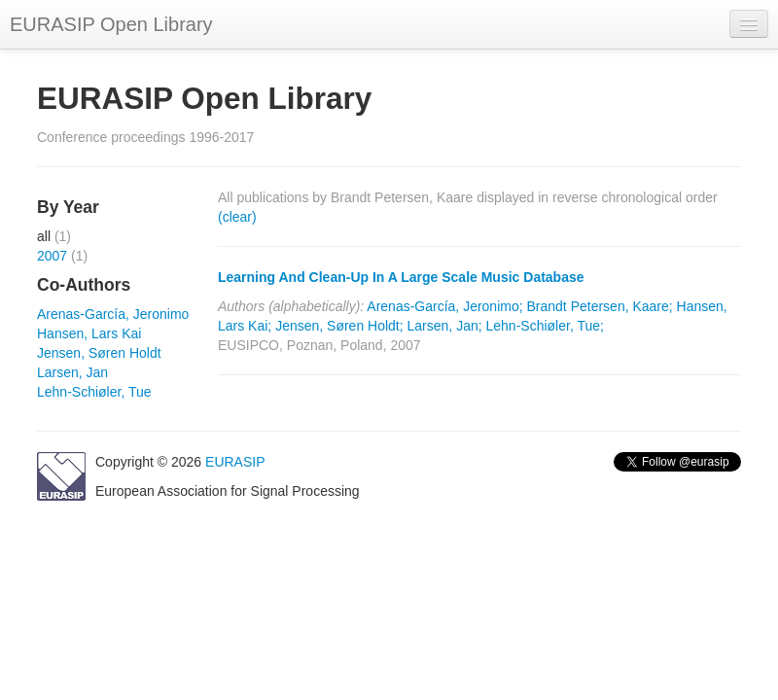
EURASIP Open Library (111, 24)
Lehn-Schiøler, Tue (94, 392)
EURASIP (235, 462)
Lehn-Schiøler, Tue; (545, 326)
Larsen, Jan (72, 372)
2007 (52, 256)
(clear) (237, 217)
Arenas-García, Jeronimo (113, 314)
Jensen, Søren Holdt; (339, 326)
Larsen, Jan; (445, 326)
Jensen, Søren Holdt (99, 353)
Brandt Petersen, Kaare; (600, 306)
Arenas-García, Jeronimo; (444, 306)
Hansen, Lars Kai (89, 333)
